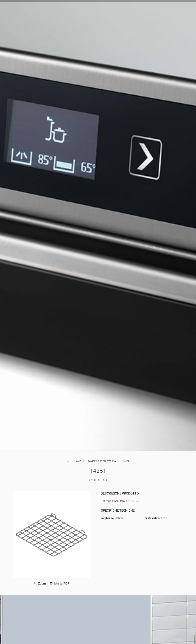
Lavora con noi (117, 8)
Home (78, 461)
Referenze (77, 8)
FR (156, 8)
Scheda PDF (59, 584)
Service (91, 8)
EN (153, 8)
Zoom (40, 584)
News (102, 8)
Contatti (136, 8)
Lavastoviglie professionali (102, 461)
